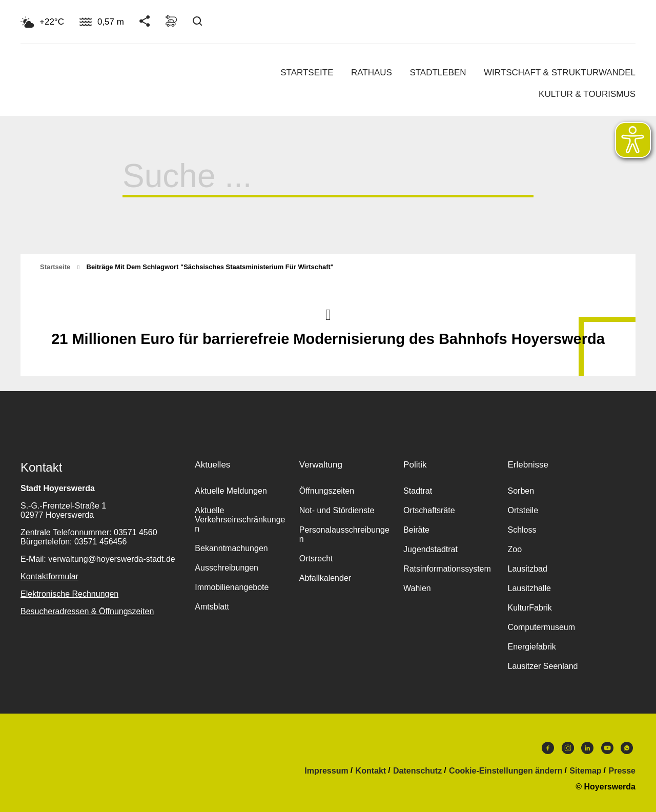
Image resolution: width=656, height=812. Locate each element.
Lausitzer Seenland (542, 666)
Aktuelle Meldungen (231, 491)
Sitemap (585, 771)
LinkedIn (587, 748)
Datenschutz (417, 771)
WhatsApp (627, 748)
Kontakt (371, 771)
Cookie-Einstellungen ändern (506, 771)
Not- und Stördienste (337, 510)
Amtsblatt (212, 607)
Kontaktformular (49, 576)
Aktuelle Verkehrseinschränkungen (240, 520)
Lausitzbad (527, 569)
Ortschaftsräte (429, 510)
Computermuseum (541, 627)
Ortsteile (523, 510)
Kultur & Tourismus (587, 94)
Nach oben (328, 314)
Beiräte (416, 530)
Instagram (568, 748)
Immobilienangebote (232, 587)
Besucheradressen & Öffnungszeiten (87, 611)
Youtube (607, 748)
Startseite (307, 73)
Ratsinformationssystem (447, 569)
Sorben (521, 491)
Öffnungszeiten (327, 491)
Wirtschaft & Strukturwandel (560, 73)
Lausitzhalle (529, 588)
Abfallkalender (325, 578)
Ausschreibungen (227, 568)
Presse (622, 771)
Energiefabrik (531, 647)
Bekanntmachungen (231, 548)
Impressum (326, 771)
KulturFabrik (529, 608)
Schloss (522, 530)
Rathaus (372, 73)
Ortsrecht (316, 559)
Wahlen (417, 588)
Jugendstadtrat (430, 549)
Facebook (548, 748)
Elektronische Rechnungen (69, 594)
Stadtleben (438, 73)
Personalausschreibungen (344, 534)
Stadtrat (418, 491)
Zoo (515, 549)
